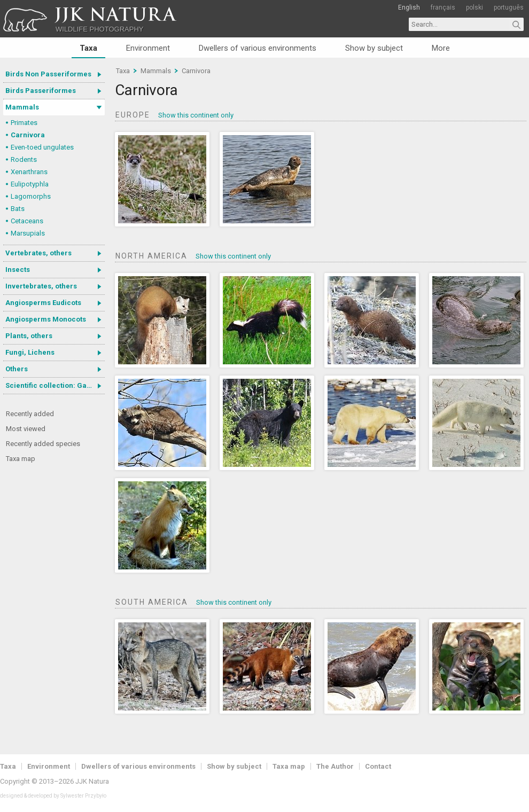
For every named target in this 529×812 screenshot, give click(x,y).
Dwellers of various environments (258, 48)
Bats (18, 209)
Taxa (88, 48)
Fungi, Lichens (30, 352)
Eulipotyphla (30, 184)
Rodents (24, 159)
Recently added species (43, 444)
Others (17, 369)
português (509, 7)
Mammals (22, 107)
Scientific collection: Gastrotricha (55, 385)
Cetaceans (27, 221)
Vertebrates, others (38, 253)
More (441, 48)
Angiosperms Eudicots (43, 303)
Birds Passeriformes (41, 91)
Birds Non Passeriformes (48, 74)
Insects (18, 270)
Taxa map (21, 459)
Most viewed (26, 429)
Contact (378, 766)
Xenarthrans (29, 172)
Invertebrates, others (41, 286)
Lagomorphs (31, 196)
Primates (24, 123)
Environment (148, 48)
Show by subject (374, 48)
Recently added (30, 414)
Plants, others (29, 336)
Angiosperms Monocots (46, 319)
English (409, 7)
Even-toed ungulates (42, 147)
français (443, 7)
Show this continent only (196, 115)
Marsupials (28, 233)
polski (474, 7)
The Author (335, 766)
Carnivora (28, 135)
